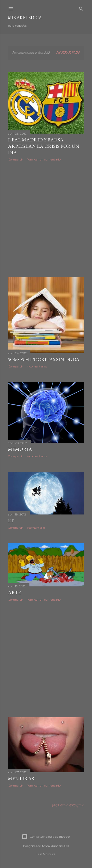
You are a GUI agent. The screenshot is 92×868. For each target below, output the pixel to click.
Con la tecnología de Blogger (46, 837)
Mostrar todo (68, 53)
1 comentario (36, 528)
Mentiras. (21, 778)
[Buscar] (81, 8)
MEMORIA (20, 449)
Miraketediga (25, 17)
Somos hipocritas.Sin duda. (44, 359)
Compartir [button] (15, 159)
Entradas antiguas (68, 806)
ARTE (14, 593)
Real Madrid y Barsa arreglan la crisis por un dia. (44, 146)
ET (11, 521)
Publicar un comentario (44, 159)
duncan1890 (60, 846)
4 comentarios (37, 366)
